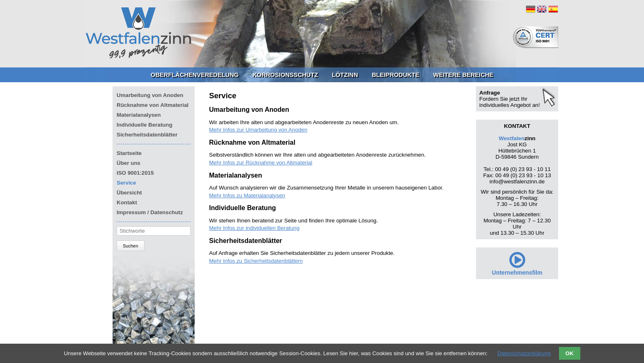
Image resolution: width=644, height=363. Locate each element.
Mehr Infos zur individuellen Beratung (254, 228)
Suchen (130, 246)
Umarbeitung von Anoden (150, 95)
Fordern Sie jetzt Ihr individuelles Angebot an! (509, 102)
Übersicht (129, 193)
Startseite (129, 153)
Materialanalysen (139, 115)
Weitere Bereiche (463, 75)
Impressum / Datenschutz (150, 212)
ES (553, 9)
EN (542, 9)
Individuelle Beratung (145, 125)
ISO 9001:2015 (135, 173)
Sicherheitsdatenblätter (147, 135)
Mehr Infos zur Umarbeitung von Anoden (258, 130)
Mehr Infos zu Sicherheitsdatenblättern (256, 261)
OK (570, 353)
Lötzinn (345, 75)
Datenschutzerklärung (524, 353)
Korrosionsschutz (285, 75)
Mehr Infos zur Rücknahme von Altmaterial (261, 163)
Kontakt (127, 202)
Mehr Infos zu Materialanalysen (247, 195)
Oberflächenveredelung (195, 75)
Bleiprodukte (396, 75)
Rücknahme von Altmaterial (153, 105)
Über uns (129, 163)
